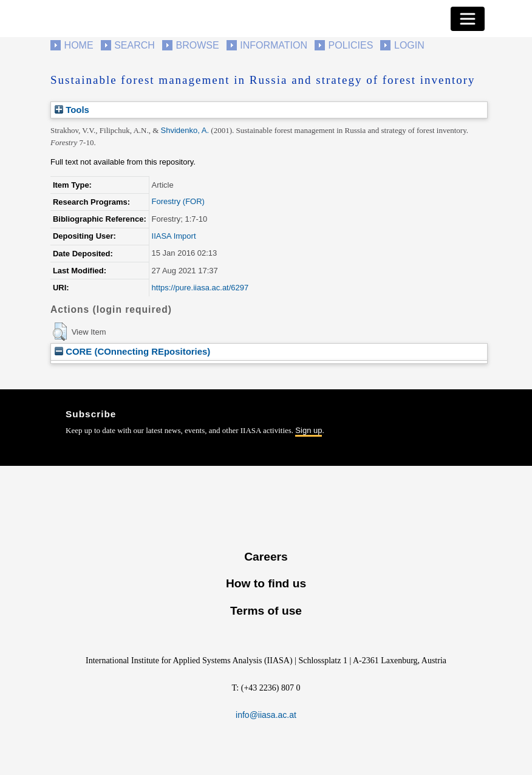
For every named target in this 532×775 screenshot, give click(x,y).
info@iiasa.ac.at (266, 715)
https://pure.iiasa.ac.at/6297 (200, 288)
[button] (60, 332)
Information (274, 45)
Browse (197, 45)
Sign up (309, 430)
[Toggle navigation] (468, 19)
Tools (72, 110)
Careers (266, 557)
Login (409, 45)
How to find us (266, 583)
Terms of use (266, 611)
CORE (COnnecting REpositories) (132, 351)
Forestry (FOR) (178, 201)
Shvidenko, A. (185, 130)
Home (79, 45)
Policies (351, 45)
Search (135, 45)
